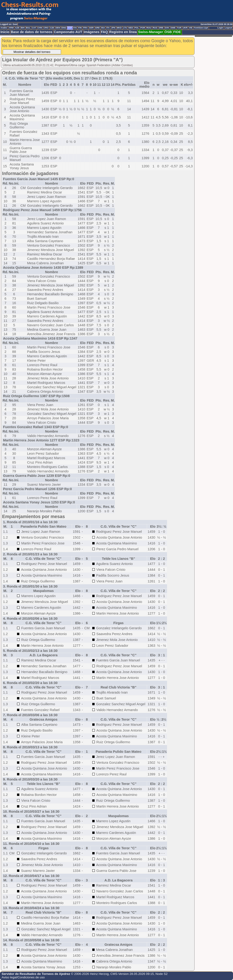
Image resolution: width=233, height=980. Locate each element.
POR (143, 28)
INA (103, 28)
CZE (52, 28)
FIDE (177, 32)
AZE (17, 28)
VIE (190, 28)
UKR (185, 28)
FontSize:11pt (201, 28)
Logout (228, 28)
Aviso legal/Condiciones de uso (23, 977)
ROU (149, 28)
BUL (28, 28)
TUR (179, 28)
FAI (75, 28)
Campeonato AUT (68, 32)
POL (137, 28)
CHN (40, 28)
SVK (167, 28)
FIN (80, 28)
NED (131, 28)
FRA (85, 28)
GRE (97, 28)
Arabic (4, 28)
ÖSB (168, 32)
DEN (58, 28)
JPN (113, 28)
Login (220, 28)
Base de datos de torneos (31, 32)
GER (91, 28)
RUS (155, 28)
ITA (108, 28)
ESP (70, 28)
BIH (23, 28)
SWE (173, 28)
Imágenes (92, 32)
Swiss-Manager (151, 32)
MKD (119, 28)
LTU (125, 28)
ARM (11, 28)
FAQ (104, 32)
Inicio (5, 32)
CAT (34, 28)
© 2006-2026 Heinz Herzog (90, 974)
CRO (46, 28)
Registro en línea (123, 32)
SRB (161, 28)
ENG (64, 28)
